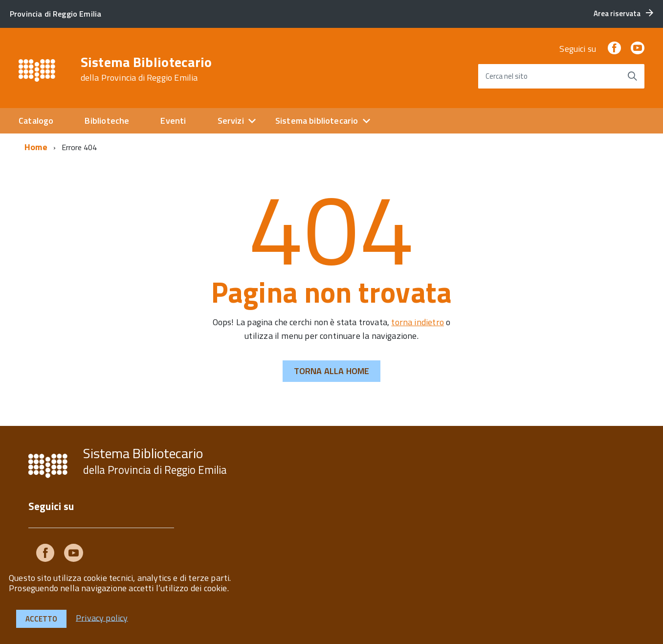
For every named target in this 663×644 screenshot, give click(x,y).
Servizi (231, 121)
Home (36, 147)
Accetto (41, 619)
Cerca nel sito (507, 76)
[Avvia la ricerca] (632, 76)
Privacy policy (102, 617)
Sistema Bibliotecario (146, 69)
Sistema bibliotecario (317, 121)
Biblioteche (107, 121)
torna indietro (418, 322)
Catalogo (36, 121)
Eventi (173, 121)
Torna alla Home (332, 371)
